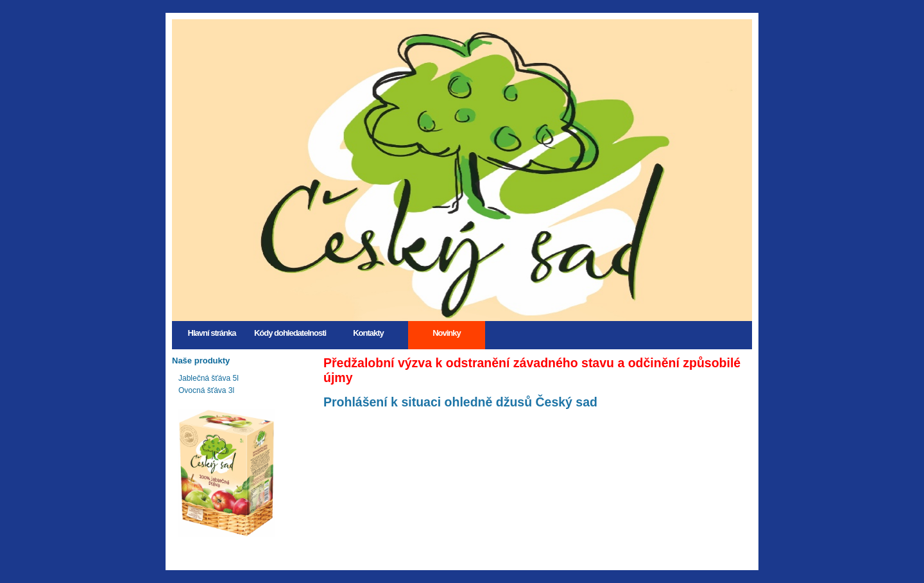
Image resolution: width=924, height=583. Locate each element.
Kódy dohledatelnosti (290, 333)
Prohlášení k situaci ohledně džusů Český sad (460, 402)
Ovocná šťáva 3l (206, 390)
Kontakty (368, 333)
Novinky (447, 333)
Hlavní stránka (212, 333)
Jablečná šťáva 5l (209, 378)
